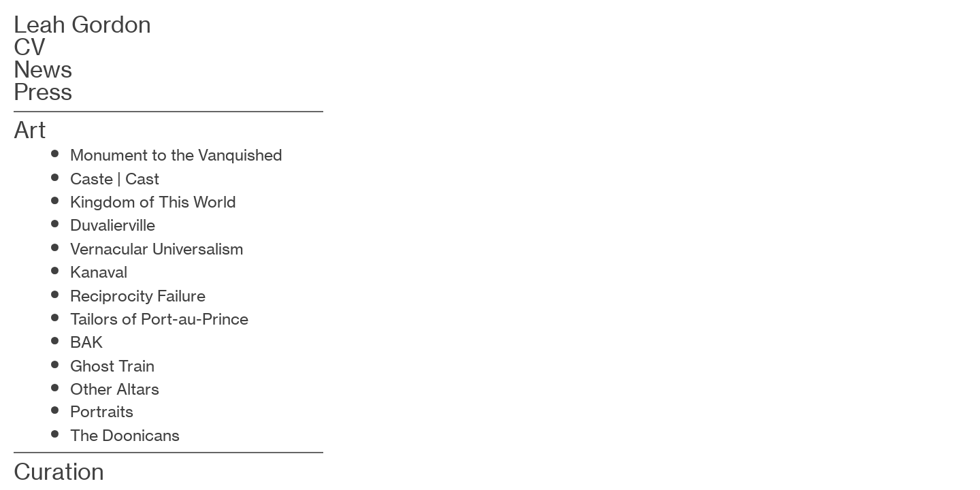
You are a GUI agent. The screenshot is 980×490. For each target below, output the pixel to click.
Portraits (102, 412)
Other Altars (115, 389)
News (43, 69)
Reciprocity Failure (138, 296)
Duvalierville (115, 225)
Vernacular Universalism (157, 249)
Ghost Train (114, 366)
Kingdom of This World (153, 202)
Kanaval (99, 272)
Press (43, 92)
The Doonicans (125, 436)
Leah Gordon (82, 24)
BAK (86, 342)
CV (30, 47)
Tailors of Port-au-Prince (159, 319)
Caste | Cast (115, 179)
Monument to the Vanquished (176, 155)
